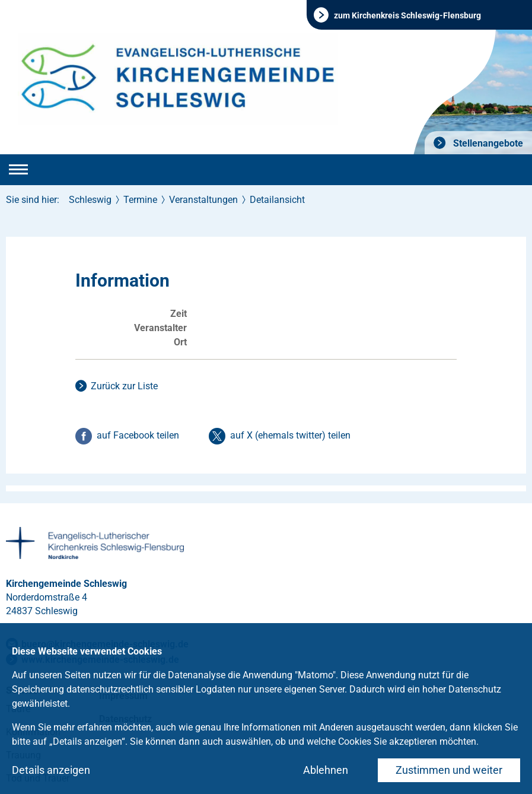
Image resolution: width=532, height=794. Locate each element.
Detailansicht (277, 200)
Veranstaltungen (203, 200)
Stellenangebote (487, 143)
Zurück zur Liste (124, 386)
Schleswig (90, 200)
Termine (140, 200)
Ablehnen (326, 770)
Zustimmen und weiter (449, 770)
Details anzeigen (51, 770)
